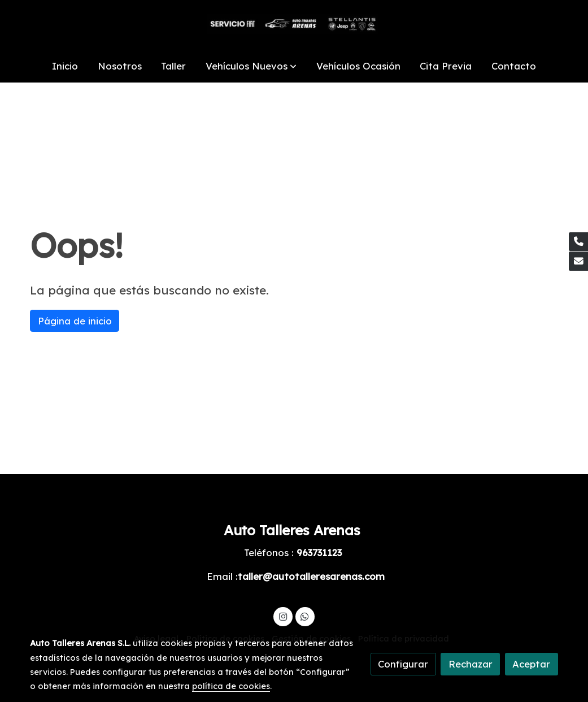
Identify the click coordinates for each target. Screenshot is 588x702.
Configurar (403, 664)
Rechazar (471, 664)
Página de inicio (75, 321)
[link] (294, 25)
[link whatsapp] (305, 616)
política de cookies (231, 686)
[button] (251, 66)
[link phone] (578, 242)
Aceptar (531, 664)
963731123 (319, 552)
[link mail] (578, 261)
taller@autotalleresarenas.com (311, 576)
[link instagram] (283, 616)
